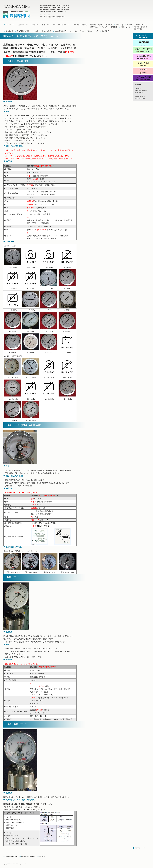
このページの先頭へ (139, 848)
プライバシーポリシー (12, 857)
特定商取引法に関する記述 (28, 857)
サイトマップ (43, 857)
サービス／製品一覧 (143, 36)
